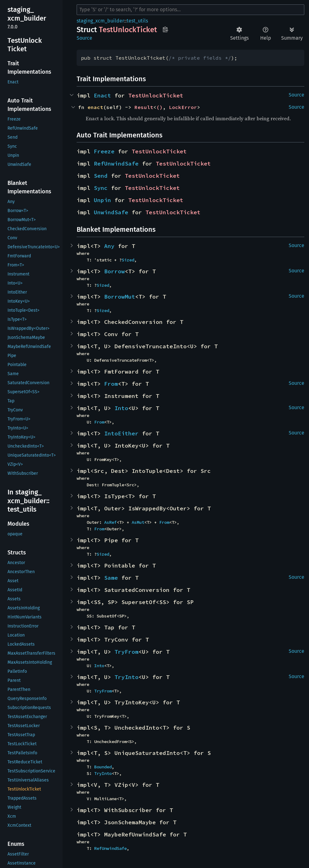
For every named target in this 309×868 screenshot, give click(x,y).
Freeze (104, 151)
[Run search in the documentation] (190, 10)
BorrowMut (120, 297)
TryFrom (127, 652)
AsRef (110, 522)
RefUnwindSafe (116, 164)
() (160, 107)
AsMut (138, 522)
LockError (183, 107)
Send (101, 176)
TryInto (127, 677)
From (111, 384)
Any (109, 246)
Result (144, 107)
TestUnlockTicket (156, 95)
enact (95, 107)
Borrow (114, 271)
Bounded (103, 767)
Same (111, 578)
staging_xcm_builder (100, 21)
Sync (101, 188)
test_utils (137, 21)
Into (121, 408)
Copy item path (165, 29)
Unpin (102, 200)
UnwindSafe (111, 212)
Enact (102, 95)
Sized (128, 260)
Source (84, 38)
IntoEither (121, 433)
